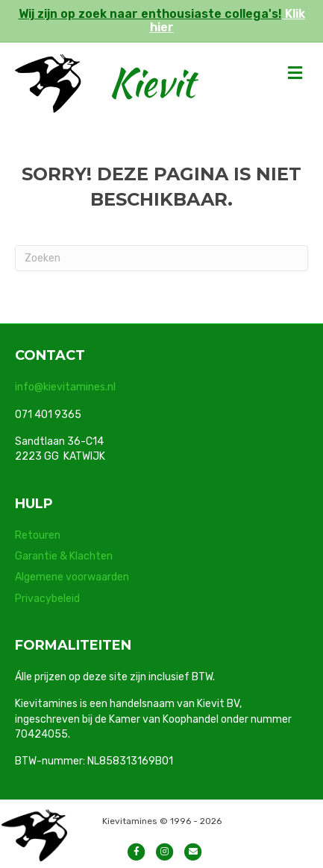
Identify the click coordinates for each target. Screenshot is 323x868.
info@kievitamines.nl (65, 387)
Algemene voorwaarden (72, 577)
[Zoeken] (161, 258)
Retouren (38, 535)
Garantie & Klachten (64, 556)
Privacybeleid (47, 599)
